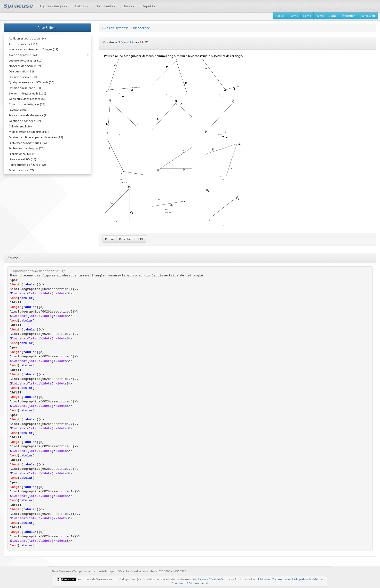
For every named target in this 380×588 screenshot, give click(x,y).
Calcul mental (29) (20, 126)
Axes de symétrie (115, 28)
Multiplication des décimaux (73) (30, 132)
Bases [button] (129, 6)
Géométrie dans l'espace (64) (28, 99)
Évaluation (348, 16)
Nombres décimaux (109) (25, 66)
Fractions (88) (18, 110)
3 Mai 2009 (126, 42)
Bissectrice (142, 28)
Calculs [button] (82, 6)
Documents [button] (106, 6)
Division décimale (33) (23, 77)
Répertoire (126, 239)
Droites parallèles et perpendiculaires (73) (36, 137)
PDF (141, 239)
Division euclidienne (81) (25, 88)
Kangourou (368, 16)
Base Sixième (47, 27)
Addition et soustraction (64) (27, 38)
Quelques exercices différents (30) (32, 82)
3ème (333, 16)
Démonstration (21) (21, 71)
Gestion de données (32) (25, 121)
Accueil (280, 16)
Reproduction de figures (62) (27, 165)
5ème (307, 16)
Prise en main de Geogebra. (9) (28, 115)
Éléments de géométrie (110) (27, 93)
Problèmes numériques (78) (27, 148)
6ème (294, 16)
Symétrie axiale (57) (21, 170)
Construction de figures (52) (27, 104)
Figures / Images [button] (54, 6)
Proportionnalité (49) (22, 154)
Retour (110, 239)
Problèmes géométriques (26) (28, 143)
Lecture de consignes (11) (26, 60)
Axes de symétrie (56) (23, 55)
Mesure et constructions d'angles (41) (33, 49)
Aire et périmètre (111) (24, 44)
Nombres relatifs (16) (22, 159)
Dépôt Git (149, 6)
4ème (320, 16)
